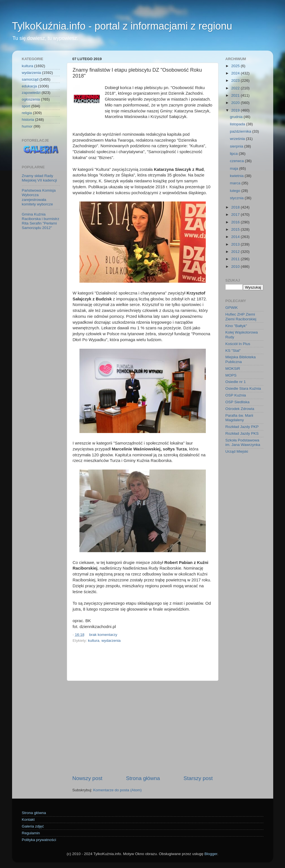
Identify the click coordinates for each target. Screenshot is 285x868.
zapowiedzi (31, 93)
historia (28, 120)
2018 (236, 207)
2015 (236, 229)
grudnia (237, 117)
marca (236, 183)
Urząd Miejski (237, 451)
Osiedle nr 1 (236, 382)
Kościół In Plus (238, 344)
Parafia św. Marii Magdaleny (239, 418)
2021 (236, 95)
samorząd (30, 79)
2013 (236, 244)
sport (26, 106)
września (238, 139)
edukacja (29, 86)
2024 (236, 73)
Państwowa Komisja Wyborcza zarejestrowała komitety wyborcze (39, 197)
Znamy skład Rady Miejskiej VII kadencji (39, 178)
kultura (94, 641)
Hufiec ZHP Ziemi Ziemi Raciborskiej (241, 317)
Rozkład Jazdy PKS (242, 433)
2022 (236, 88)
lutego (236, 191)
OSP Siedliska (238, 402)
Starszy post (198, 778)
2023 (236, 81)
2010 (236, 267)
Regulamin (31, 833)
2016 (236, 222)
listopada (238, 124)
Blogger (211, 854)
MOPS (231, 375)
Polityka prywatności (39, 840)
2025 (236, 66)
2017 (236, 215)
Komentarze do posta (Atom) (118, 790)
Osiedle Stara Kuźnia (243, 388)
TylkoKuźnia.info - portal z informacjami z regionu (122, 26)
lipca (234, 154)
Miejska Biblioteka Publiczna (241, 359)
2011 (236, 259)
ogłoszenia (31, 99)
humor (27, 126)
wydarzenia (111, 641)
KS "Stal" (233, 351)
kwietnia (237, 176)
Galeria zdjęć (33, 826)
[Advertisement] (143, 728)
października (241, 131)
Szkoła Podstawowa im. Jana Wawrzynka (243, 442)
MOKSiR (233, 369)
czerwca (237, 161)
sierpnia (237, 146)
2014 (236, 237)
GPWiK (232, 308)
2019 (236, 110)
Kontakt (28, 820)
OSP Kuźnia (236, 395)
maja (235, 168)
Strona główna (143, 778)
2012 (236, 252)
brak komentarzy (103, 635)
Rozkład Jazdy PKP (242, 427)
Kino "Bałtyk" (236, 326)
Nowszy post (87, 778)
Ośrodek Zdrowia (240, 409)
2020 (236, 103)
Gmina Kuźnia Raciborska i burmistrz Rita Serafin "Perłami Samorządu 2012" (41, 221)
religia (27, 113)
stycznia (237, 198)
